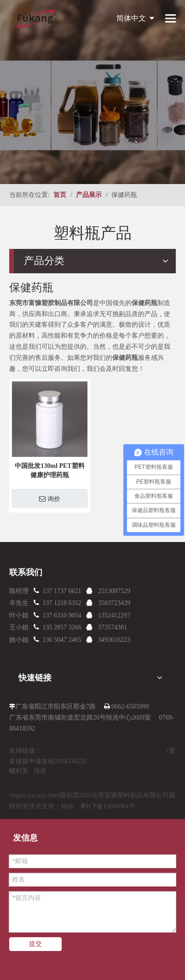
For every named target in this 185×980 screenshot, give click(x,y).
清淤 (40, 771)
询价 (50, 499)
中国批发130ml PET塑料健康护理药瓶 (49, 470)
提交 (35, 944)
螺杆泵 (19, 771)
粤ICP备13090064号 (108, 806)
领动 (67, 806)
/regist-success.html (35, 795)
